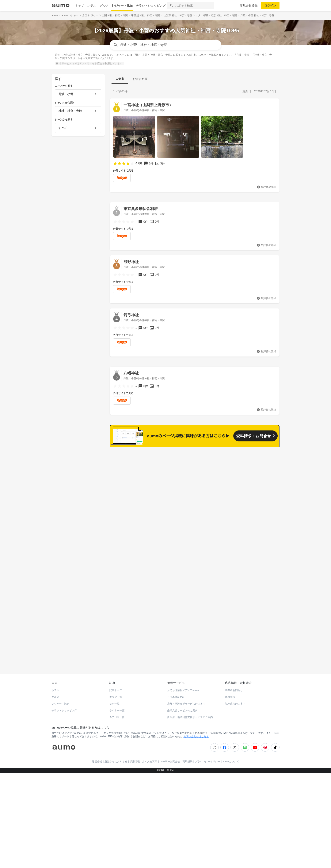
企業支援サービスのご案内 (182, 707)
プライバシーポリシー (208, 758)
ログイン (270, 5)
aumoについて (231, 758)
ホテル (92, 5)
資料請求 (230, 693)
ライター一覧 (117, 707)
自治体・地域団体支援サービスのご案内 (190, 713)
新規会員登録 (249, 5)
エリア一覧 (116, 693)
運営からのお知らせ (116, 758)
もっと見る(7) (260, 454)
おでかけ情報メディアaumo (183, 686)
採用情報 (135, 758)
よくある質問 (150, 758)
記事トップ (116, 686)
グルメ (104, 5)
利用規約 (187, 758)
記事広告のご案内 (235, 700)
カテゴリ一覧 (117, 713)
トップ (80, 5)
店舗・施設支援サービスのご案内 (186, 700)
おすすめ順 (140, 79)
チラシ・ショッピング (151, 5)
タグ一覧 (114, 700)
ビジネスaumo (175, 693)
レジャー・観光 (122, 5)
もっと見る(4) (260, 519)
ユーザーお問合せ (170, 758)
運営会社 (97, 758)
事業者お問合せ (234, 686)
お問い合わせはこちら (196, 733)
